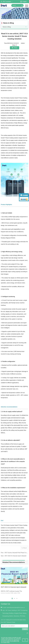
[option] (14, 581)
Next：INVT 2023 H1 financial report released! (14, 556)
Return (25, 548)
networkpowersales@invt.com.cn (16, 608)
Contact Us (5, 604)
